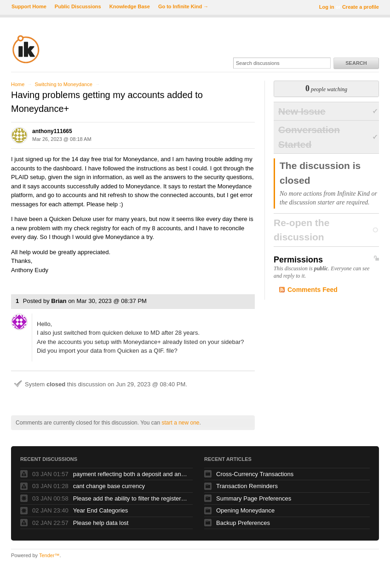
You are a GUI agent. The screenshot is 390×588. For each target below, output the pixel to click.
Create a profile (361, 7)
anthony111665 (52, 131)
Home (18, 84)
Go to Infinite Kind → (183, 6)
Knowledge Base (130, 6)
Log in (327, 7)
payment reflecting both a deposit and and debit (131, 474)
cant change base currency (109, 486)
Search (356, 63)
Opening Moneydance (245, 510)
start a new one (180, 423)
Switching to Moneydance (63, 84)
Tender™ (49, 555)
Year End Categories (101, 510)
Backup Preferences (243, 523)
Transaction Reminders (247, 486)
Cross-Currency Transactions (255, 474)
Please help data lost (101, 523)
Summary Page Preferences (254, 498)
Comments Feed (313, 290)
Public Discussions (78, 6)
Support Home (29, 6)
